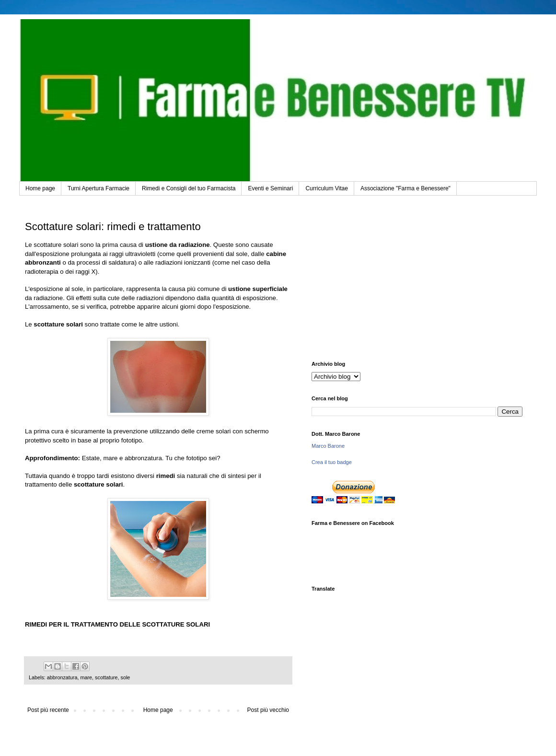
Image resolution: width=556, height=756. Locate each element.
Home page (40, 188)
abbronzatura (62, 677)
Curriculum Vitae (326, 188)
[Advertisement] (417, 279)
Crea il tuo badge (332, 462)
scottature (106, 677)
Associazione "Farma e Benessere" (405, 188)
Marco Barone (328, 446)
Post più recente (48, 710)
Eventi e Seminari (270, 188)
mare (86, 677)
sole (126, 677)
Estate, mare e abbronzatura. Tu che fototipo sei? (151, 458)
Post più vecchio (268, 710)
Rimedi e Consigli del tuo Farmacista (189, 188)
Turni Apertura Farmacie (98, 188)
